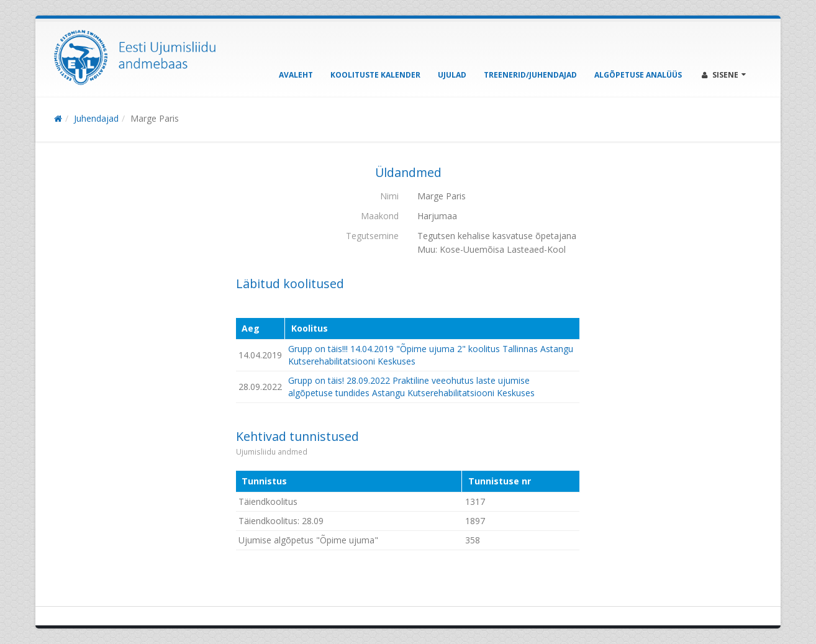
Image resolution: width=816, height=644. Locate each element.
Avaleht (296, 75)
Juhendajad (96, 118)
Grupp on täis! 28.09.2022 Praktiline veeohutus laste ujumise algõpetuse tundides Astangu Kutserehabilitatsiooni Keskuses (411, 387)
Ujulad (452, 75)
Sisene (724, 75)
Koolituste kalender (375, 75)
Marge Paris (155, 118)
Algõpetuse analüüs (638, 75)
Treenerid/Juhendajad (530, 75)
